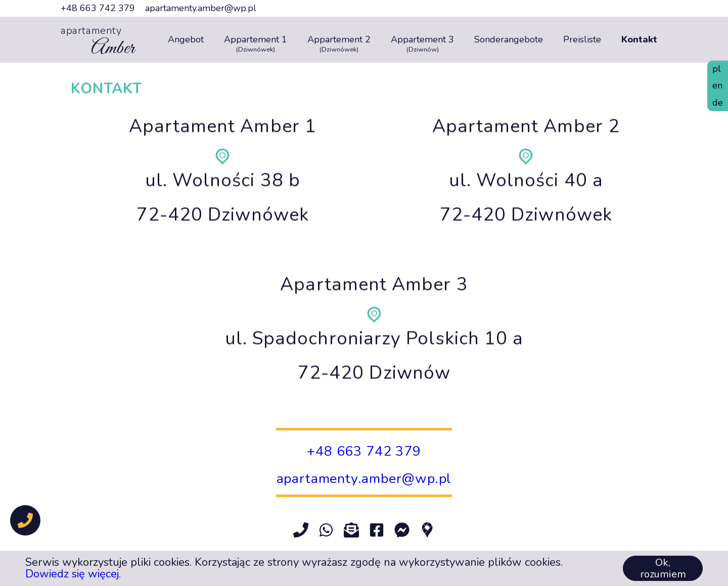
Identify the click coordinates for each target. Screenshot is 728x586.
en (717, 86)
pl (717, 69)
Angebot (186, 40)
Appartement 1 (256, 40)
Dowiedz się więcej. (73, 574)
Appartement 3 (422, 40)
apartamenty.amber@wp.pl (201, 8)
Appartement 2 (339, 40)
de (718, 103)
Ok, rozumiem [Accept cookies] (663, 568)
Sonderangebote (509, 40)
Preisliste (582, 40)
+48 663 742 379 (98, 8)
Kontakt (639, 40)
